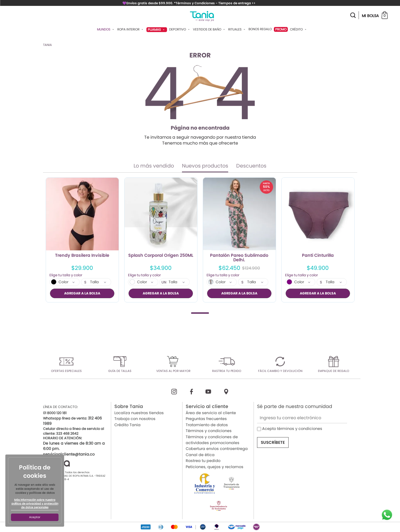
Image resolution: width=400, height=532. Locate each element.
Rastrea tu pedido (203, 461)
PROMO (281, 29)
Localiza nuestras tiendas (139, 413)
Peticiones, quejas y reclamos (215, 467)
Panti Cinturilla (318, 256)
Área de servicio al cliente (211, 413)
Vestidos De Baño (209, 29)
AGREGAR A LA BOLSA (82, 293)
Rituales (237, 29)
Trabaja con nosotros (135, 419)
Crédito (299, 29)
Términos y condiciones (209, 431)
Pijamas (157, 30)
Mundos (106, 29)
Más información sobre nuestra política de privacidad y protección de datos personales (35, 504)
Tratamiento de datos (207, 425)
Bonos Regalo (260, 29)
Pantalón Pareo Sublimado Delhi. (239, 258)
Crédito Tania (127, 425)
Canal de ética (200, 455)
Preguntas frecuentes (206, 419)
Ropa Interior (131, 29)
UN (164, 282)
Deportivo (180, 29)
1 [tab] (200, 313)
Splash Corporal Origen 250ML (161, 256)
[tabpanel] (82, 240)
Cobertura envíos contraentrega (217, 449)
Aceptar (35, 517)
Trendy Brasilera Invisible (82, 256)
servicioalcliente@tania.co (69, 454)
